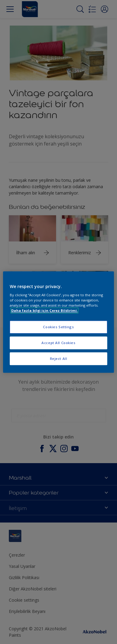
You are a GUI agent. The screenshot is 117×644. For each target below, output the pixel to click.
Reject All (59, 359)
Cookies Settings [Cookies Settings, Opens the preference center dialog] (58, 327)
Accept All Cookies (58, 343)
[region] (59, 322)
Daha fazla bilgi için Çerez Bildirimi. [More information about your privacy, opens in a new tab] (44, 310)
